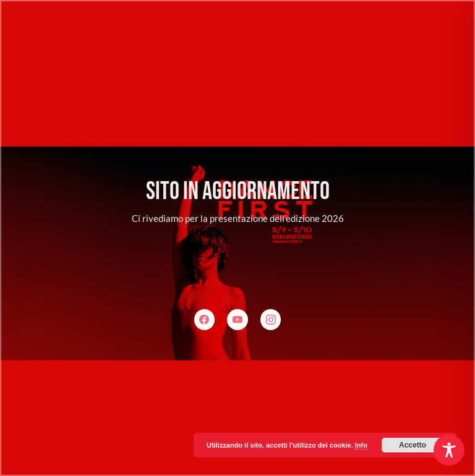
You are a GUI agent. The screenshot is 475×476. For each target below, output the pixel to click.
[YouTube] (237, 320)
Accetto (413, 445)
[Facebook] (205, 320)
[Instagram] (271, 320)
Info (361, 445)
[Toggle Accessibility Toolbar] (449, 450)
